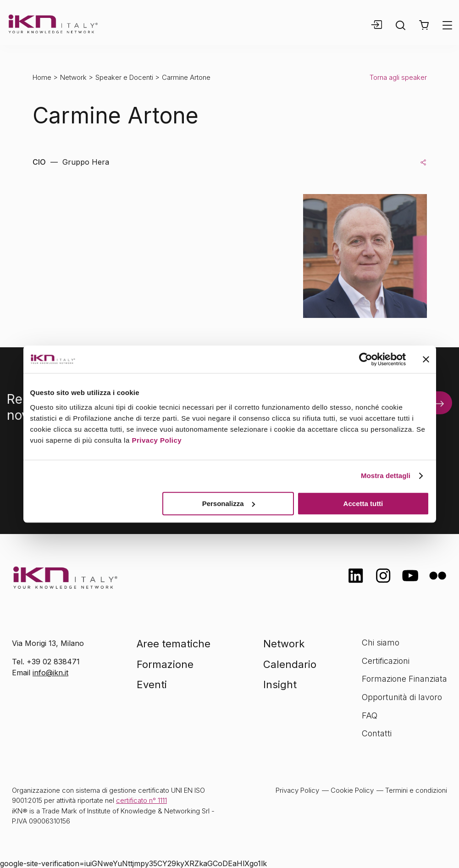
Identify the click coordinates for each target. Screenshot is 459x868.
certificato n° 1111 (141, 800)
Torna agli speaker (398, 77)
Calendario (290, 664)
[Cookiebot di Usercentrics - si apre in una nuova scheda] (366, 359)
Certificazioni (386, 661)
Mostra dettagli (386, 476)
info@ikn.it (50, 673)
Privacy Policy (157, 440)
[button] (424, 25)
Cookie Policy (352, 790)
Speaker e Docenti (124, 77)
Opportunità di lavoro (402, 697)
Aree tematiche (174, 644)
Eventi (152, 684)
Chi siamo (381, 643)
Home (42, 77)
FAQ (370, 715)
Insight (280, 684)
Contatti (377, 733)
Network (73, 77)
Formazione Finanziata (404, 679)
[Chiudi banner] (426, 359)
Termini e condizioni (416, 790)
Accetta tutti (363, 504)
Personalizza (229, 504)
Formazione (165, 664)
